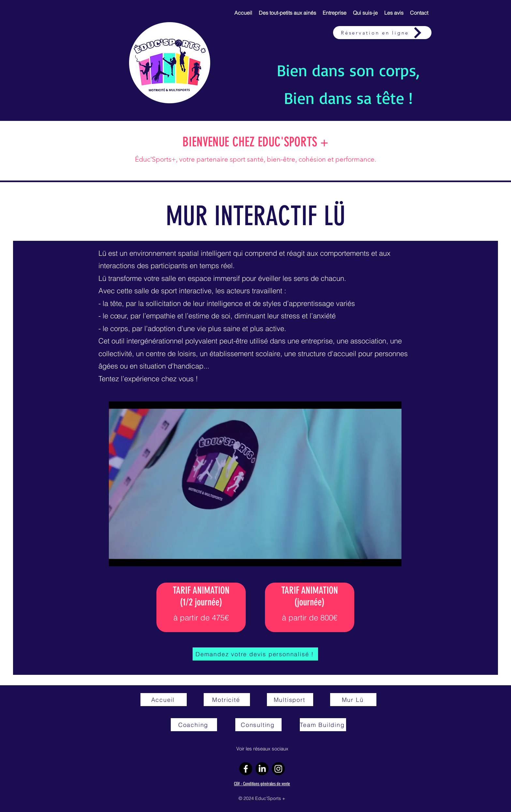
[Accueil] (164, 700)
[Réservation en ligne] (382, 33)
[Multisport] (290, 700)
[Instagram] (278, 769)
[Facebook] (246, 769)
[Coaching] (194, 725)
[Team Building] (323, 725)
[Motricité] (227, 700)
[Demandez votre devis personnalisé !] (255, 654)
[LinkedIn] (262, 769)
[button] (287, 13)
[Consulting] (258, 725)
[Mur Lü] (353, 700)
